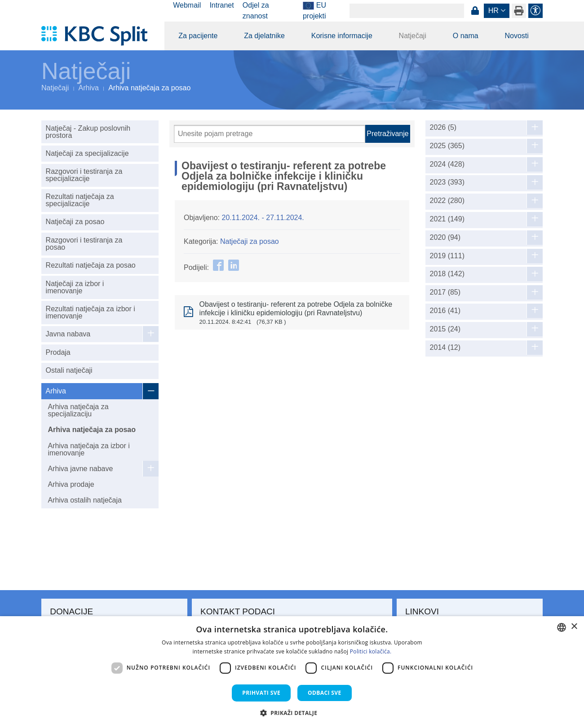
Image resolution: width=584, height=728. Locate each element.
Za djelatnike (264, 36)
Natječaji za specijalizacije (87, 153)
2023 (447, 182)
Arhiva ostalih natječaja (85, 500)
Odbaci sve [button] (325, 693)
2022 (447, 201)
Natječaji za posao (75, 222)
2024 (447, 164)
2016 (445, 311)
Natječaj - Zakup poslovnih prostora (88, 132)
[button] (292, 713)
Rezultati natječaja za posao (91, 265)
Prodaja (58, 352)
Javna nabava (68, 334)
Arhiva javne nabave (80, 469)
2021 (447, 219)
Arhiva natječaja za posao (92, 430)
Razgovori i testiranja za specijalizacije (84, 175)
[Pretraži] (270, 134)
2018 (447, 274)
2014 (445, 348)
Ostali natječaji (69, 370)
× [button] (574, 627)
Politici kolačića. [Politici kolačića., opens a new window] (371, 651)
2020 (445, 238)
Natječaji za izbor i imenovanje (75, 287)
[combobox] (562, 627)
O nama (466, 36)
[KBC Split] (99, 36)
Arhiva (89, 88)
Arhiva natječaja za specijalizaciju (78, 410)
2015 (445, 329)
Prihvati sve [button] (261, 693)
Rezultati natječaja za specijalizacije (80, 200)
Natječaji (413, 36)
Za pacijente (198, 36)
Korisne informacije (342, 36)
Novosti (516, 36)
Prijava (475, 11)
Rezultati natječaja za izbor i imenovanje (91, 312)
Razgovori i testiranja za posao (84, 244)
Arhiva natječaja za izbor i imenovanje (88, 449)
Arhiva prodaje (71, 484)
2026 (443, 128)
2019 (447, 256)
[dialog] (292, 672)
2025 (447, 146)
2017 (445, 292)
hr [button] (493, 11)
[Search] (407, 11)
